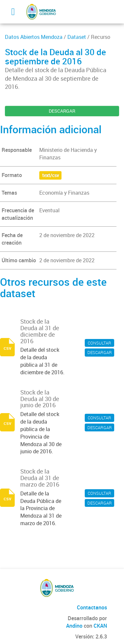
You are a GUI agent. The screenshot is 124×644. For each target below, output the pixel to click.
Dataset (77, 37)
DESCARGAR (62, 111)
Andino (74, 626)
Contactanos (92, 607)
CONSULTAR (99, 343)
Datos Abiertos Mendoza (34, 37)
